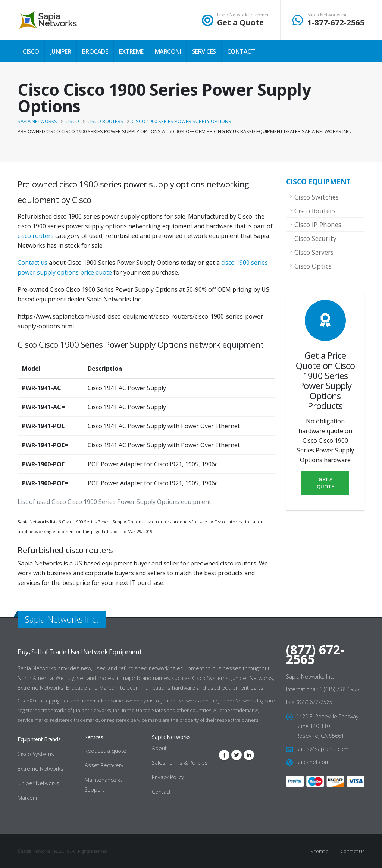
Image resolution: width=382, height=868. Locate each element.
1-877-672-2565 (336, 22)
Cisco (31, 51)
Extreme (131, 51)
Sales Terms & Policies (180, 763)
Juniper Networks (180, 701)
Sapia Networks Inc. (328, 15)
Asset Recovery (104, 765)
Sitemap (320, 851)
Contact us (32, 263)
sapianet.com (313, 762)
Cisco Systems (36, 754)
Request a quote (106, 751)
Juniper (61, 51)
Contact (241, 51)
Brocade (95, 51)
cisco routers (36, 236)
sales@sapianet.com (322, 749)
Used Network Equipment (244, 15)
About (159, 748)
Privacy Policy (168, 777)
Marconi (168, 51)
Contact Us (352, 851)
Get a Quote (240, 22)
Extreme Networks (40, 769)
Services (204, 51)
